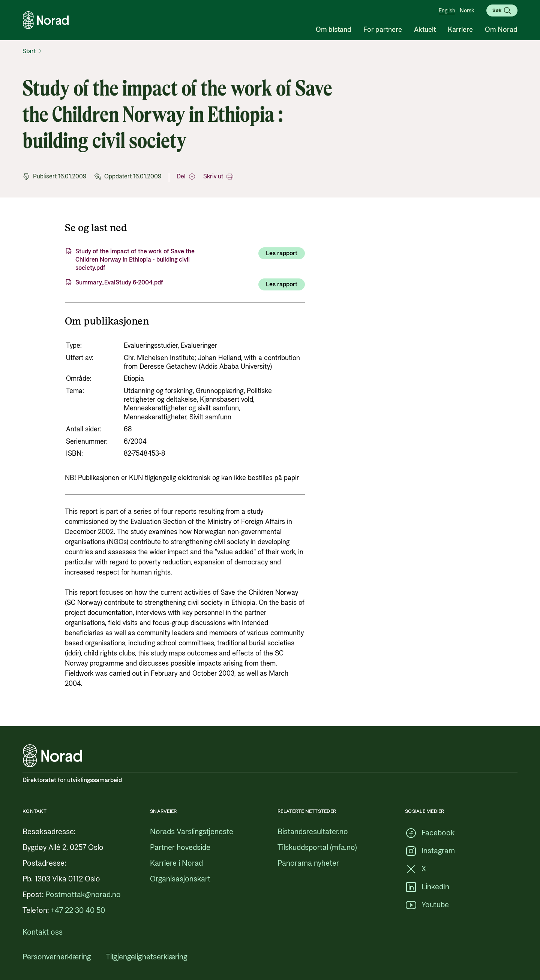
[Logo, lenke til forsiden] (46, 20)
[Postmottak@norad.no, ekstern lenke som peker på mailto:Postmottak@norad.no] (83, 895)
